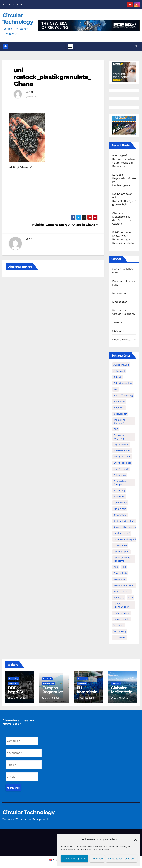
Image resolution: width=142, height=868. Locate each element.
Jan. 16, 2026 (87, 698)
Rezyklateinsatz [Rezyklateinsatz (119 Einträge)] (122, 591)
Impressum (119, 293)
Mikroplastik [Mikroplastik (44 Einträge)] (120, 546)
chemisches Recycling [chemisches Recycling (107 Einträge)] (120, 421)
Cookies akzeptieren (74, 859)
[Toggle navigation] (70, 46)
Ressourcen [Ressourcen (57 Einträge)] (120, 579)
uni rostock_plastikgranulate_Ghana (52, 77)
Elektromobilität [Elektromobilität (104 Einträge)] (122, 451)
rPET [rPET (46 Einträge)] (131, 598)
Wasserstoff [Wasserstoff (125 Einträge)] (120, 637)
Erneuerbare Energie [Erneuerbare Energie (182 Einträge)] (120, 483)
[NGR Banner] (124, 72)
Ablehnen (97, 859)
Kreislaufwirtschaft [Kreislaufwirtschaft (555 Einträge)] (124, 521)
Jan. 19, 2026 (18, 698)
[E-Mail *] (22, 777)
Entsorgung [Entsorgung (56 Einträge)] (120, 475)
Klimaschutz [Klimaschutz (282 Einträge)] (120, 503)
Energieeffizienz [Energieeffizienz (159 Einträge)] (122, 457)
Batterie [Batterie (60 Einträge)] (118, 377)
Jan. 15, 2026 (121, 698)
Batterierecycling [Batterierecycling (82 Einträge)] (123, 383)
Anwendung (14, 679)
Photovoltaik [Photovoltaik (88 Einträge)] (120, 573)
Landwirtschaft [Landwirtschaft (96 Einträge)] (122, 533)
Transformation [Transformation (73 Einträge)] (122, 613)
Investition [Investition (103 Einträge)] (119, 496)
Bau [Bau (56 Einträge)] (116, 389)
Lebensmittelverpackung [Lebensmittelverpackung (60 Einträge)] (127, 539)
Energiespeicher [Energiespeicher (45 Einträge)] (122, 463)
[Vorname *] (22, 741)
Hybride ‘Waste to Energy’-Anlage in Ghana (65, 225)
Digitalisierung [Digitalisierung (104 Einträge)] (121, 444)
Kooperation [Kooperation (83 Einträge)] (120, 515)
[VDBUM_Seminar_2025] (124, 125)
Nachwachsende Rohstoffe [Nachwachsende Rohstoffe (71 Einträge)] (123, 559)
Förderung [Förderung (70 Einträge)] (119, 490)
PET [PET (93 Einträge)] (124, 567)
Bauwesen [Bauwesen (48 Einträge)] (119, 402)
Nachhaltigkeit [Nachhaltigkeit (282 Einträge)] (121, 552)
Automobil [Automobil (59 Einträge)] (119, 371)
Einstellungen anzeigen (122, 859)
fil (32, 92)
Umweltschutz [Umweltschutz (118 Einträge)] (121, 619)
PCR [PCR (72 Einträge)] (116, 567)
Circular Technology (18, 19)
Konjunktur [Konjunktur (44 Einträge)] (120, 509)
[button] (135, 839)
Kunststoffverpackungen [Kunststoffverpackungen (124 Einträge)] (127, 527)
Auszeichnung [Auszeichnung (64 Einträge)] (121, 365)
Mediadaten (120, 302)
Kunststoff (47, 679)
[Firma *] (24, 765)
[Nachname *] (24, 753)
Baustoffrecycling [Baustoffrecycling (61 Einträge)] (123, 395)
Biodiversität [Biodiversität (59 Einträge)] (120, 414)
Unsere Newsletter (124, 340)
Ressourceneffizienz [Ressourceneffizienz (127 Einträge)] (124, 585)
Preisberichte (49, 684)
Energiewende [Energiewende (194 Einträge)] (121, 469)
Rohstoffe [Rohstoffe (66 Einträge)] (119, 598)
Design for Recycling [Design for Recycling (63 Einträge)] (119, 437)
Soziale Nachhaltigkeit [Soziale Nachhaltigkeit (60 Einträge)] (121, 605)
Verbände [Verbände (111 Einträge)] (119, 625)
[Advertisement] (53, 192)
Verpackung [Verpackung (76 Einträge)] (120, 631)
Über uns (118, 331)
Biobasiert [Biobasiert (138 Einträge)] (119, 408)
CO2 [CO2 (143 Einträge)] (116, 429)
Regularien (13, 684)
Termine (117, 322)
